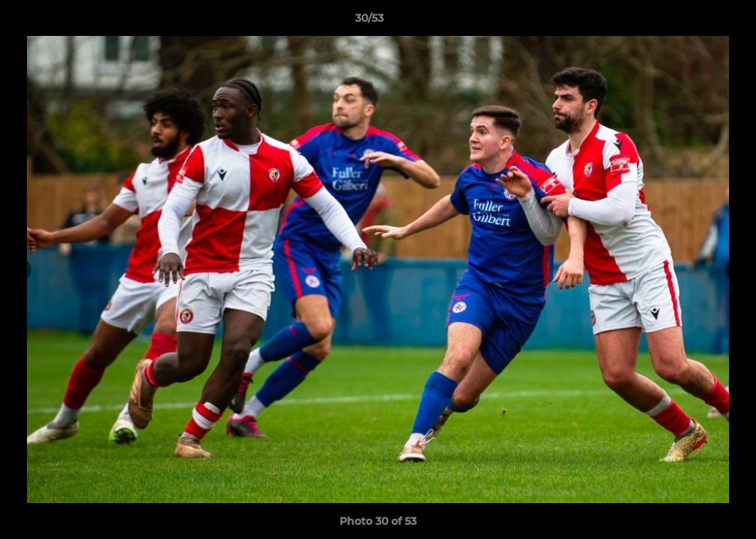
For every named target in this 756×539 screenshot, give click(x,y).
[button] (693, 22)
